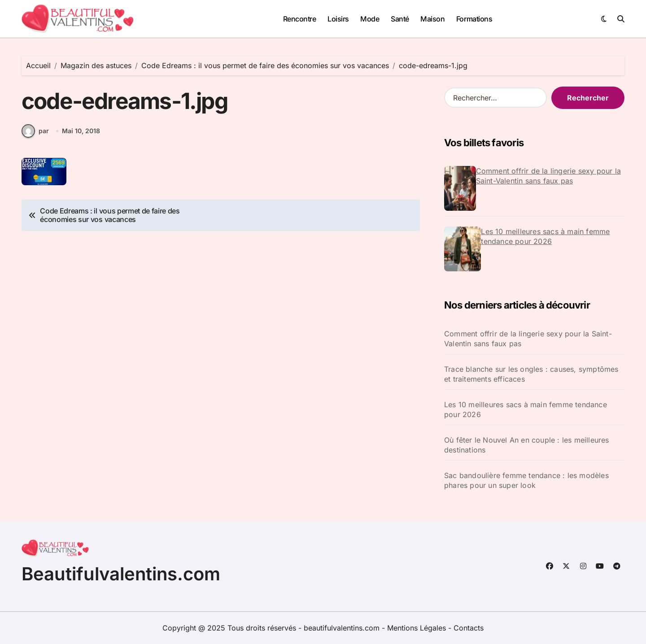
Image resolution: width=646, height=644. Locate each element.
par (35, 131)
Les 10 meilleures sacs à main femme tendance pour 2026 (545, 236)
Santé (400, 19)
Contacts (469, 628)
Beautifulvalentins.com (121, 574)
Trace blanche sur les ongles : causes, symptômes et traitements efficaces (531, 374)
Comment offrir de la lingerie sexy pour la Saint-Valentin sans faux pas (548, 176)
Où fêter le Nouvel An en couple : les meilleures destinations (527, 445)
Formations (474, 19)
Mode (370, 19)
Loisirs (338, 19)
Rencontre (300, 19)
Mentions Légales (418, 628)
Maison (432, 19)
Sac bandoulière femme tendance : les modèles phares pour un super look (526, 480)
